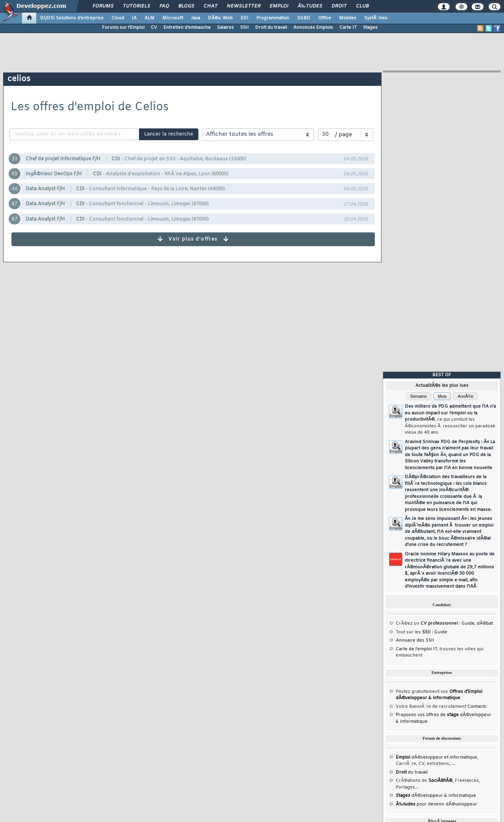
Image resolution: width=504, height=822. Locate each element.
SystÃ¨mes (376, 18)
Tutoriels (136, 6)
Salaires (225, 28)
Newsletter (244, 6)
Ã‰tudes (310, 6)
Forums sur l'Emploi (123, 28)
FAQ (164, 6)
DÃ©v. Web (220, 18)
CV (154, 28)
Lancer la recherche (169, 134)
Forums (103, 6)
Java (195, 18)
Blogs (186, 6)
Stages (370, 28)
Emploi (279, 6)
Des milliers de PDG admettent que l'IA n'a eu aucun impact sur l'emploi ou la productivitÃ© (450, 419)
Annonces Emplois (313, 28)
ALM (149, 18)
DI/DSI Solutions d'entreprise (72, 18)
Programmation (273, 18)
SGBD (304, 18)
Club (362, 6)
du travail (412, 772)
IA (134, 18)
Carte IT (348, 28)
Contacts (477, 707)
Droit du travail (271, 28)
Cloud (118, 18)
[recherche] (75, 134)
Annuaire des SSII (415, 640)
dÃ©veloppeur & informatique (436, 796)
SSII (245, 28)
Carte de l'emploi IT (416, 649)
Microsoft (173, 18)
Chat (210, 6)
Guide (468, 623)
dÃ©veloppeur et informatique (436, 757)
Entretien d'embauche (187, 28)
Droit (339, 6)
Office (325, 18)
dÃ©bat (485, 623)
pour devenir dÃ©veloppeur (436, 804)
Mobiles (348, 18)
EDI (245, 18)
